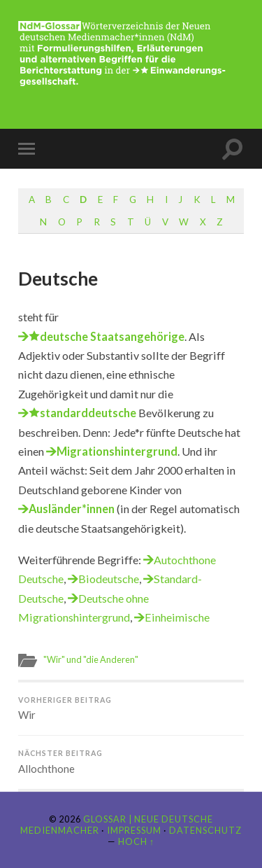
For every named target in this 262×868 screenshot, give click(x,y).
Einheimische (177, 617)
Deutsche (58, 279)
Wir (131, 709)
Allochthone (131, 762)
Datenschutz (205, 830)
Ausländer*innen (72, 509)
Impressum (134, 830)
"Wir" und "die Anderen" (91, 659)
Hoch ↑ (136, 841)
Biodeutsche (109, 579)
